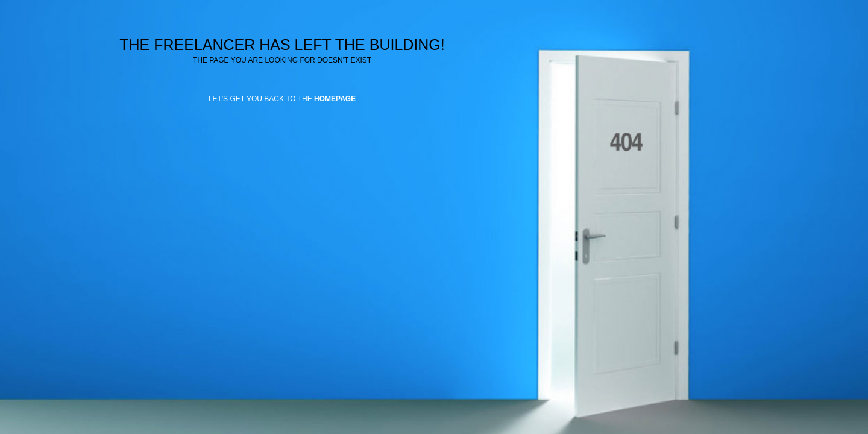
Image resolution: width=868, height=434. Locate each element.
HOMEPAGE (335, 99)
